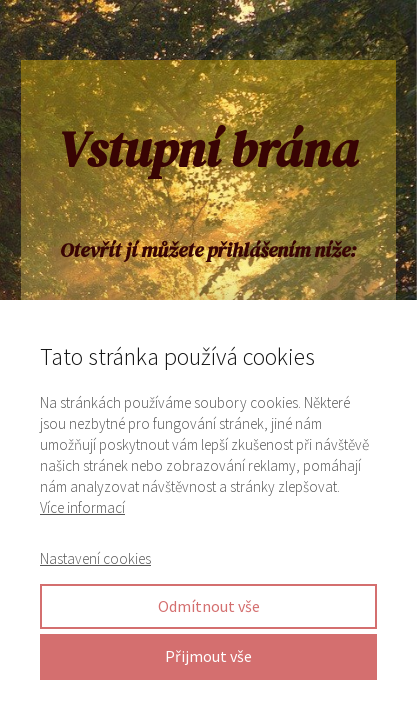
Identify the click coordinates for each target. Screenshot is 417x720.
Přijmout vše (208, 656)
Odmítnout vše (209, 606)
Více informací (82, 507)
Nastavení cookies (95, 558)
